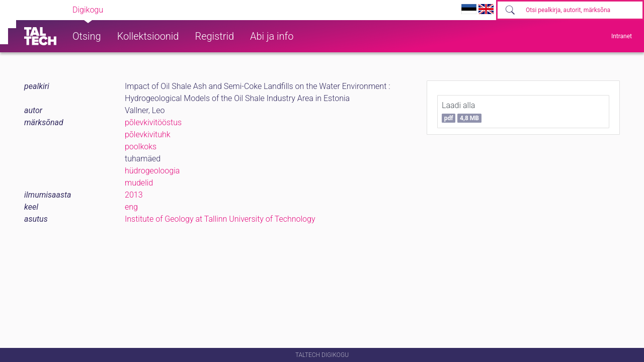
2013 (134, 195)
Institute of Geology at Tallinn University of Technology (220, 219)
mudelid (139, 183)
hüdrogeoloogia (152, 171)
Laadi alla (462, 112)
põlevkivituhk (148, 134)
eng (131, 207)
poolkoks (141, 147)
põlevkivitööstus (153, 122)
